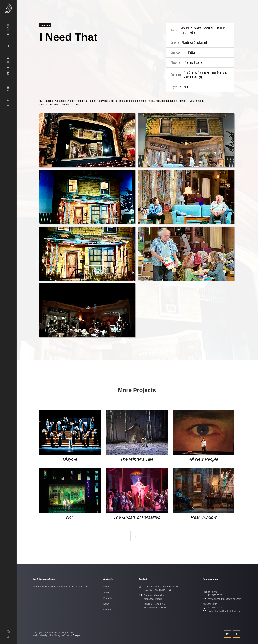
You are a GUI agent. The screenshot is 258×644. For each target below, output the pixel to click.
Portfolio (108, 598)
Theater (46, 25)
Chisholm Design (72, 635)
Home (107, 587)
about (8, 86)
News (106, 604)
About (106, 592)
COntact (8, 30)
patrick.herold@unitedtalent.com (225, 599)
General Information (154, 595)
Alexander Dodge (153, 599)
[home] (8, 8)
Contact (107, 610)
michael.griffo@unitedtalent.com (224, 611)
